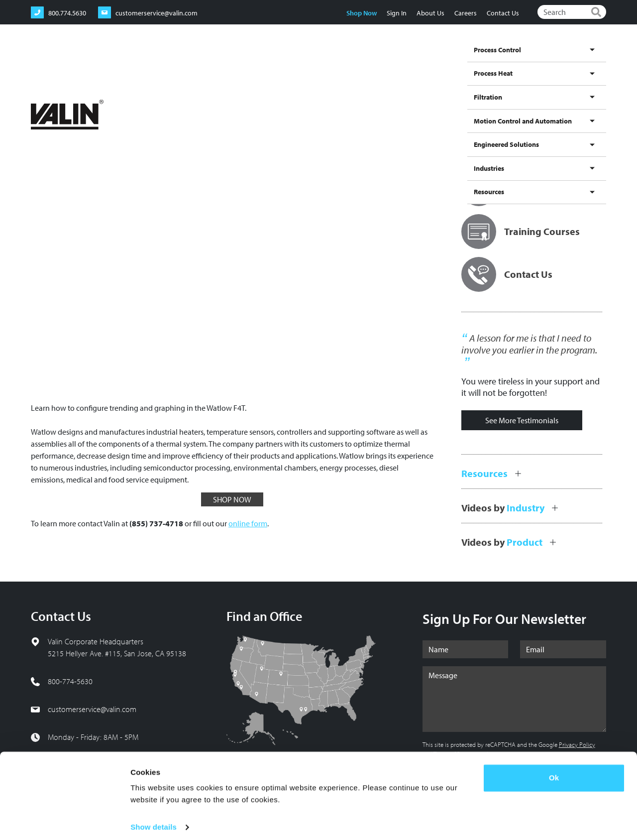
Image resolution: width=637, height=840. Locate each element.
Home (41, 94)
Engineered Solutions (495, 61)
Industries (549, 61)
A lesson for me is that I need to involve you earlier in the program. (529, 344)
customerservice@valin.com (92, 709)
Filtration (338, 61)
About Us (429, 13)
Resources (587, 61)
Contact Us (502, 13)
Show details (154, 820)
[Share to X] (563, 95)
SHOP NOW (232, 499)
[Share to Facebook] (546, 95)
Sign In (396, 13)
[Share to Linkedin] (580, 95)
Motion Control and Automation (407, 61)
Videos (102, 94)
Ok (554, 771)
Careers (465, 13)
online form (248, 523)
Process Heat (298, 61)
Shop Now (361, 13)
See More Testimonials (522, 420)
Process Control (248, 61)
